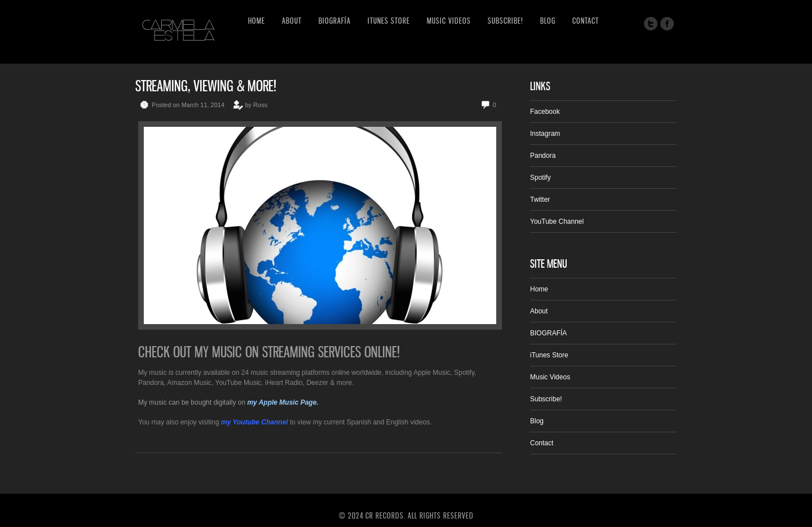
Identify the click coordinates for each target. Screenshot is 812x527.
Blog (548, 21)
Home (257, 21)
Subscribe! (506, 21)
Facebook (545, 112)
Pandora (543, 156)
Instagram (545, 134)
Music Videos (449, 21)
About (292, 21)
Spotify (540, 178)
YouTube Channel (557, 222)
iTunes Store (389, 21)
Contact (586, 21)
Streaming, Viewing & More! (206, 86)
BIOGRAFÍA (335, 21)
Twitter (540, 200)
